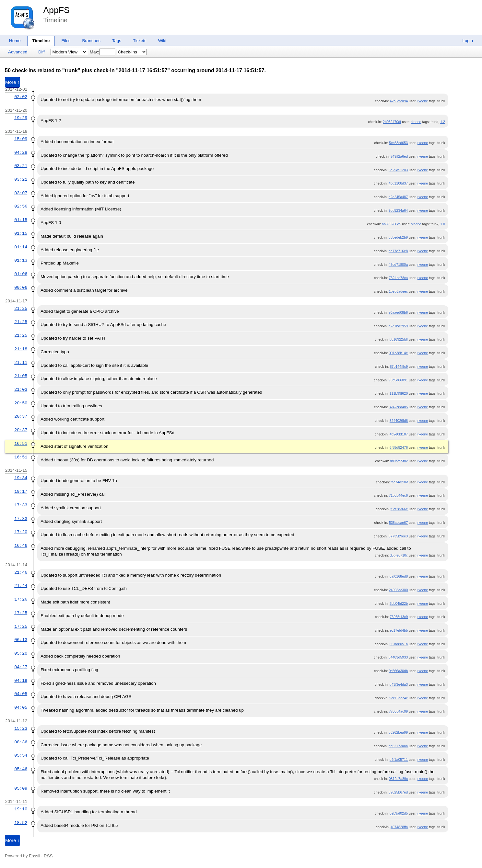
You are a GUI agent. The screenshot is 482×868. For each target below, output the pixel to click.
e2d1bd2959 (398, 326)
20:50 (21, 403)
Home (15, 41)
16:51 (21, 444)
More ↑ (12, 82)
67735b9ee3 (398, 536)
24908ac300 (398, 590)
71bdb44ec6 (398, 495)
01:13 (21, 260)
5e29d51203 (398, 170)
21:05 (21, 376)
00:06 (21, 287)
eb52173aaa (398, 746)
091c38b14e (398, 353)
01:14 (21, 247)
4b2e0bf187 (399, 434)
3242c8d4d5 (398, 407)
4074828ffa (399, 827)
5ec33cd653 (398, 143)
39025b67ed (398, 792)
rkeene (423, 101)
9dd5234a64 (398, 210)
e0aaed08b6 (398, 312)
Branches (91, 41)
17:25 (21, 613)
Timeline (41, 41)
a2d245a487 (398, 197)
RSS (48, 856)
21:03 (21, 389)
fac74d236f (399, 482)
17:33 (21, 505)
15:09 (21, 139)
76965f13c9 (399, 617)
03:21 (21, 166)
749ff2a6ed (399, 156)
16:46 (21, 546)
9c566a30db (398, 671)
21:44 (21, 586)
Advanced (18, 52)
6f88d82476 (399, 447)
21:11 (21, 363)
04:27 (21, 667)
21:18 (21, 349)
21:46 (21, 572)
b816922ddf (399, 339)
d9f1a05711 (399, 760)
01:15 (21, 220)
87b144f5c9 (399, 366)
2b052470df (392, 122)
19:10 (21, 809)
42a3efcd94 (399, 101)
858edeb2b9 (398, 237)
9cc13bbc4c (399, 698)
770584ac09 (398, 711)
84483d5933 (398, 657)
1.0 (443, 224)
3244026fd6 (399, 421)
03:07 (21, 193)
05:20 (21, 653)
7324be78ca (398, 278)
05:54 (21, 755)
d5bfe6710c (399, 555)
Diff (41, 52)
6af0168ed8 (399, 576)
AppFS (56, 10)
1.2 (443, 122)
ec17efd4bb (399, 630)
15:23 (21, 728)
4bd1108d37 (398, 183)
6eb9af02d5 (399, 813)
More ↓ (12, 840)
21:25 (21, 309)
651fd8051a (399, 644)
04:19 (21, 681)
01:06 (21, 274)
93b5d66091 (398, 380)
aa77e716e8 (398, 251)
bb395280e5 (391, 224)
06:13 (21, 640)
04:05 (21, 694)
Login (468, 41)
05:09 (21, 788)
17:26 (21, 599)
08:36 (21, 742)
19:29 (21, 118)
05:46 (21, 769)
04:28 (21, 152)
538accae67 (398, 523)
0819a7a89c (398, 779)
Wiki (162, 41)
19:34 (21, 478)
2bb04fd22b (399, 603)
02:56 (21, 206)
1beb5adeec (398, 291)
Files (66, 41)
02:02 (21, 97)
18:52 (21, 823)
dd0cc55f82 (399, 461)
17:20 (21, 532)
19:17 (21, 491)
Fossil (35, 856)
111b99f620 (399, 393)
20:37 (21, 416)
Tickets (140, 41)
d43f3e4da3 (399, 684)
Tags (117, 41)
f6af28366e (399, 509)
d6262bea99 (398, 732)
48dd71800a (398, 265)
